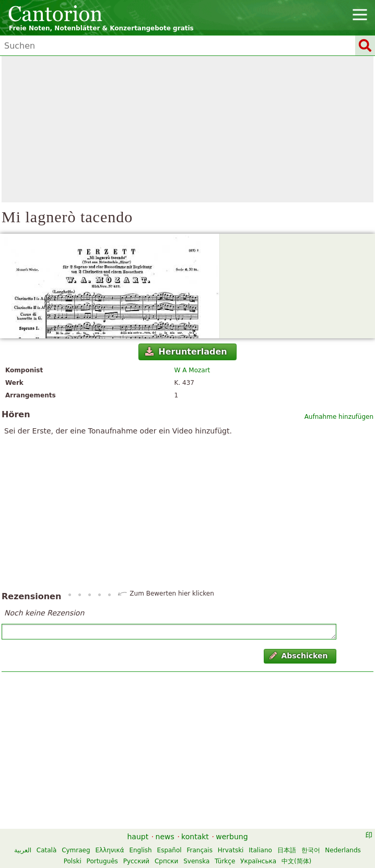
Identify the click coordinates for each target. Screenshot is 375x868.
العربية (23, 850)
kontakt (195, 837)
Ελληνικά (109, 850)
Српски (167, 861)
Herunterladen (186, 352)
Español (169, 850)
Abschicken (298, 656)
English (140, 850)
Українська (258, 861)
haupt (138, 837)
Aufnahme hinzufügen (339, 417)
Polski (73, 861)
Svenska (196, 861)
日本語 (287, 850)
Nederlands (343, 850)
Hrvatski (231, 850)
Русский (136, 861)
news (165, 837)
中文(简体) (296, 861)
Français (199, 850)
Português (102, 861)
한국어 (311, 850)
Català (46, 850)
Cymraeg (76, 850)
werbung (232, 837)
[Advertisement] (187, 129)
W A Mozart (192, 370)
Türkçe (225, 861)
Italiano (260, 850)
